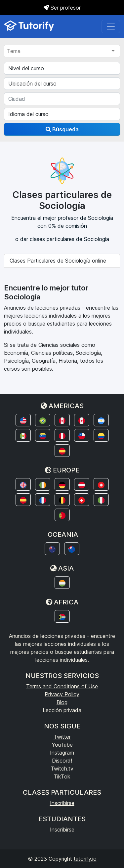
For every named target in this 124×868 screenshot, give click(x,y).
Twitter (62, 737)
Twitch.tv (62, 769)
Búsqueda (62, 129)
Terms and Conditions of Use (62, 686)
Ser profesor (62, 8)
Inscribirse (62, 803)
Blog (62, 702)
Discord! (62, 761)
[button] (23, 420)
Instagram (62, 753)
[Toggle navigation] (111, 27)
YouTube (62, 745)
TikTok (62, 776)
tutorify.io (85, 859)
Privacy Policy (62, 694)
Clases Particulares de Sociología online (58, 261)
